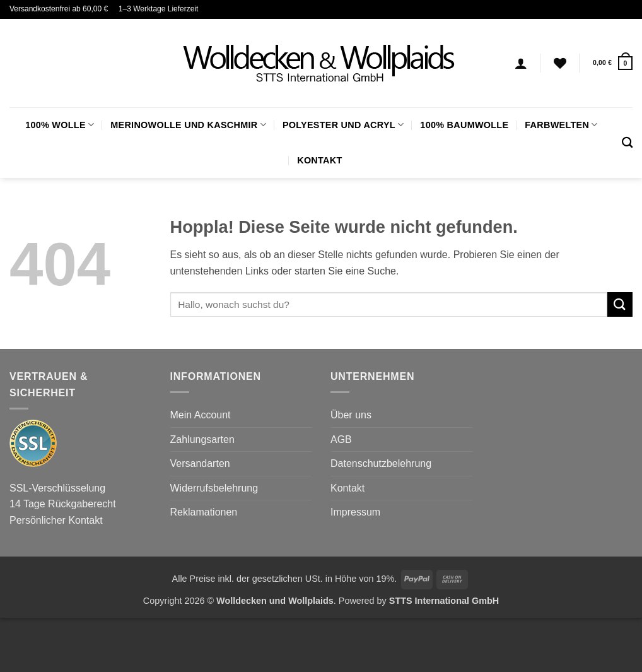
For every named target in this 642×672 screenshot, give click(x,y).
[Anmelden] (521, 63)
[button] (613, 63)
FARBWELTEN (561, 125)
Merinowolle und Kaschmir (188, 125)
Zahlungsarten (202, 439)
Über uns (351, 415)
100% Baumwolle (464, 125)
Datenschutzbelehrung (381, 463)
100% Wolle (60, 125)
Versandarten (200, 463)
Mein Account (201, 415)
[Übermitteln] (620, 304)
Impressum (355, 512)
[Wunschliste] (560, 63)
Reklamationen (204, 512)
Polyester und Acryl (343, 125)
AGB (341, 439)
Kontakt (319, 160)
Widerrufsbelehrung (214, 488)
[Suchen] (627, 143)
